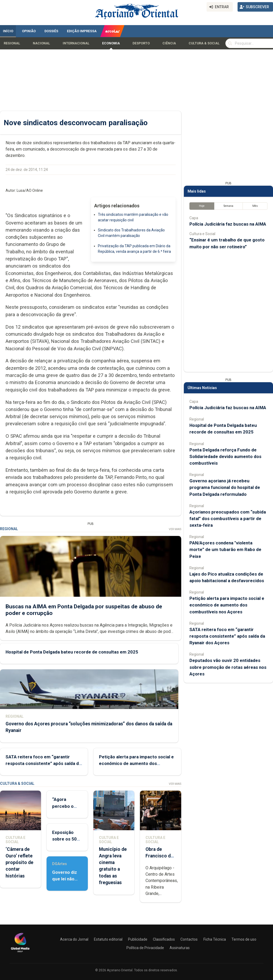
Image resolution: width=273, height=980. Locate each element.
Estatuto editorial (108, 939)
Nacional (41, 43)
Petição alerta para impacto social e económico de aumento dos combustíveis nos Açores (136, 763)
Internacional (76, 43)
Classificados (164, 939)
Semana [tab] (228, 206)
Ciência (169, 43)
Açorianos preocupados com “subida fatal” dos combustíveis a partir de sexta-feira (228, 519)
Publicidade (138, 939)
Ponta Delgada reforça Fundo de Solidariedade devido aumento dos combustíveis (225, 456)
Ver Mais (175, 529)
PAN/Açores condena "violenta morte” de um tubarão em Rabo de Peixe (225, 549)
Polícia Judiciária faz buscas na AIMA (228, 224)
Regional (12, 43)
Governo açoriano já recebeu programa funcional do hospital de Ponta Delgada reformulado (225, 487)
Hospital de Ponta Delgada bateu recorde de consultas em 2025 (72, 652)
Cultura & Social (204, 43)
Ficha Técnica (215, 939)
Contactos (189, 939)
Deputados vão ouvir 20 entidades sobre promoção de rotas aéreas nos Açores (228, 667)
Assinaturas (180, 948)
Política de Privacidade (145, 948)
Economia (111, 43)
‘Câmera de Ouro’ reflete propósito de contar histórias (19, 863)
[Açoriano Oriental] (20, 953)
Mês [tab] (255, 206)
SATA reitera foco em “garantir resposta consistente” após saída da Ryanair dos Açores (43, 763)
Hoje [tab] (202, 206)
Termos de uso (244, 939)
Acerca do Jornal (74, 939)
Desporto (141, 43)
